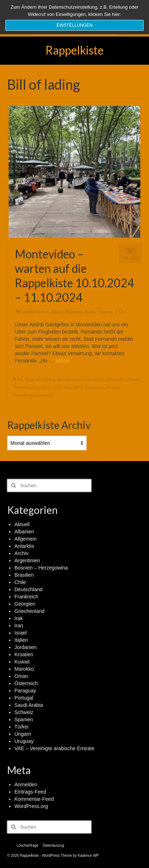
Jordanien (26, 647)
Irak (19, 618)
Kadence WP (88, 856)
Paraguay (25, 691)
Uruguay (105, 312)
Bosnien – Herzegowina (41, 568)
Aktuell (57, 312)
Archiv (90, 312)
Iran (19, 626)
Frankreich (26, 597)
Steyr (58, 388)
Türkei (21, 727)
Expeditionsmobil (71, 380)
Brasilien (24, 575)
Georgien (25, 604)
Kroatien (24, 654)
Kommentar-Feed (34, 799)
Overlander (22, 388)
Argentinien (27, 560)
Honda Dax (96, 380)
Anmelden (26, 785)
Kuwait (22, 662)
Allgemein (74, 312)
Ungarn (23, 734)
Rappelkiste (74, 50)
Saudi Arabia (29, 705)
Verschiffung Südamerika (33, 396)
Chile (20, 582)
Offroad (133, 380)
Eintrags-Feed (30, 792)
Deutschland (29, 589)
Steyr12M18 (74, 388)
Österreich (26, 683)
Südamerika (95, 388)
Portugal (24, 698)
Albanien (24, 532)
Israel (21, 633)
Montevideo (116, 380)
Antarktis (24, 546)
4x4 (20, 380)
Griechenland (29, 611)
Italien (21, 640)
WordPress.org (31, 806)
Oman (21, 676)
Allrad (29, 380)
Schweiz (24, 712)
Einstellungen (74, 25)
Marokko (24, 669)
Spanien (24, 719)
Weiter (62, 361)
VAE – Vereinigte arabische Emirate (54, 748)
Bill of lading (45, 380)
